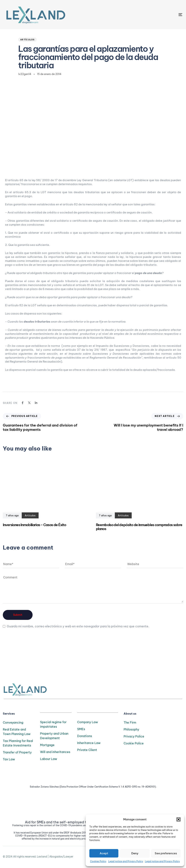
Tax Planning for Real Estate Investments (18, 743)
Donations (85, 736)
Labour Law (49, 759)
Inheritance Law (89, 743)
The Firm (130, 722)
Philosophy (131, 729)
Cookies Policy (98, 861)
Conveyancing (13, 722)
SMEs (81, 729)
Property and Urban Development (54, 736)
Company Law (88, 722)
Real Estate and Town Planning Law (17, 732)
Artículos (27, 40)
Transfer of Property (17, 752)
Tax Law (9, 759)
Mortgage (47, 745)
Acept (104, 853)
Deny (135, 853)
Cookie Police (134, 743)
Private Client (87, 750)
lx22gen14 (25, 74)
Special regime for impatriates (53, 724)
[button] (179, 819)
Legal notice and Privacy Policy (126, 861)
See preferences (166, 853)
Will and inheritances (55, 752)
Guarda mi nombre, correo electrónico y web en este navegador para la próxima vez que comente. (78, 626)
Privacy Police (134, 736)
